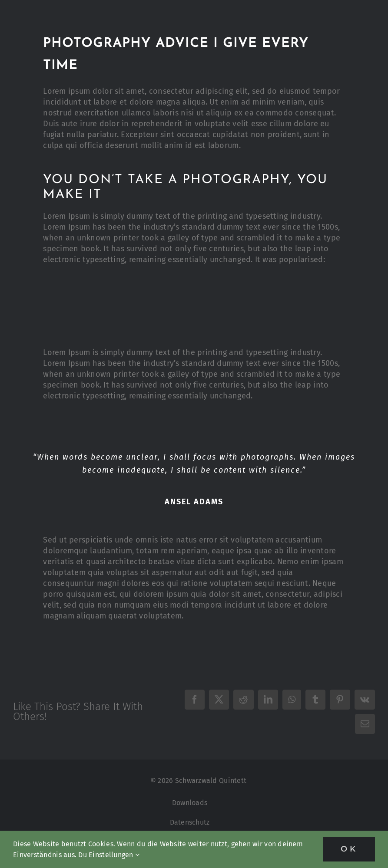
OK (349, 849)
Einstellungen (114, 855)
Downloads (190, 803)
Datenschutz (190, 822)
